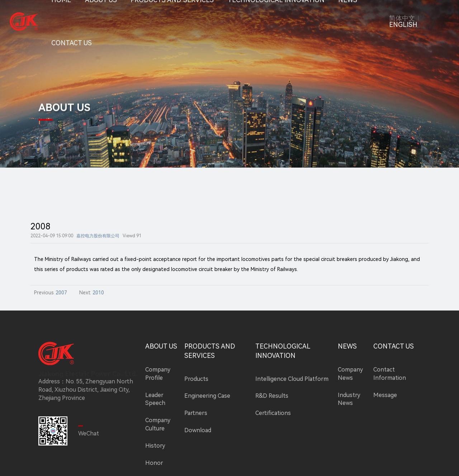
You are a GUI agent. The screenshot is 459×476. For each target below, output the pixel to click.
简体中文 (402, 18)
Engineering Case (207, 396)
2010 (98, 293)
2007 (61, 293)
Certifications (273, 413)
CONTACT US (72, 43)
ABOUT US (161, 346)
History (155, 446)
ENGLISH (403, 25)
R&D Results (272, 396)
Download (198, 430)
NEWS (347, 346)
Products (196, 379)
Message (385, 395)
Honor (154, 463)
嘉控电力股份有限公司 (98, 236)
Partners (196, 413)
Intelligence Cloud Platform (292, 379)
